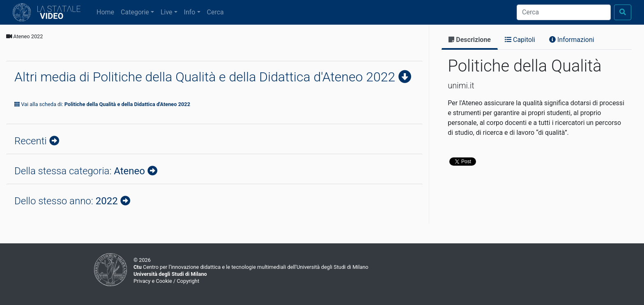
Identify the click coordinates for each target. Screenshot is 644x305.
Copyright (188, 281)
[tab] (470, 40)
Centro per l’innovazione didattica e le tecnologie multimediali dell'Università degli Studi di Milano (251, 267)
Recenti (32, 141)
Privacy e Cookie (153, 281)
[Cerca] (564, 12)
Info (190, 12)
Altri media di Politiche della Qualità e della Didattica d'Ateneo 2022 (206, 77)
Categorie (135, 12)
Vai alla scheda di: (102, 104)
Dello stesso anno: (67, 201)
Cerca (215, 12)
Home (107, 12)
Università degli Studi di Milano (170, 274)
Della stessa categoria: (81, 171)
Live (167, 12)
